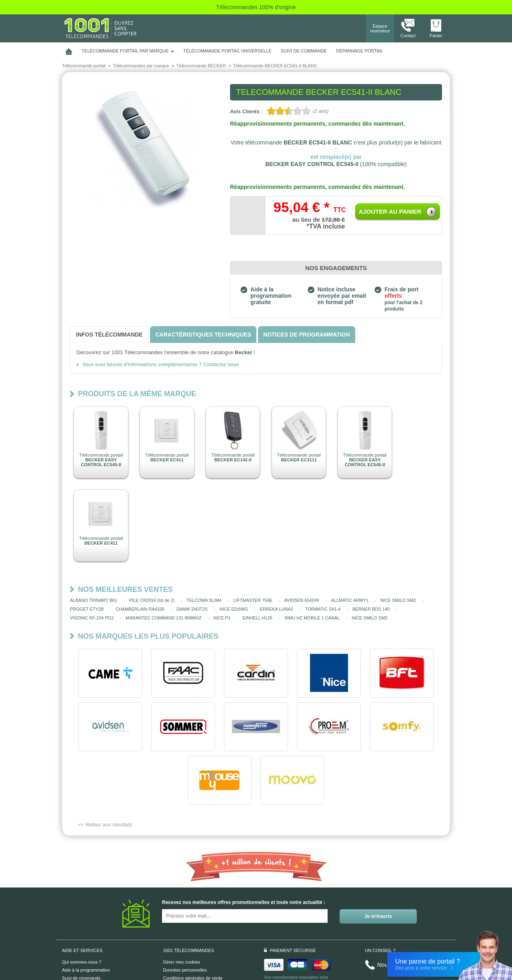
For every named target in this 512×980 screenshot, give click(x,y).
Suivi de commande (81, 924)
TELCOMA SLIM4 (204, 600)
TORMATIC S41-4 (323, 609)
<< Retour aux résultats (105, 771)
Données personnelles (185, 916)
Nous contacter (397, 911)
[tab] (109, 335)
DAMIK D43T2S (192, 609)
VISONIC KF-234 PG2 (92, 618)
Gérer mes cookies (182, 908)
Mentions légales (180, 932)
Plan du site (175, 940)
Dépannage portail (359, 51)
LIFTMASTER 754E (253, 600)
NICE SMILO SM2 (398, 600)
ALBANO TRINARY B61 (94, 600)
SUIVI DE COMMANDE (304, 51)
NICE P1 (222, 618)
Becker (243, 352)
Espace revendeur (380, 28)
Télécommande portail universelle (227, 51)
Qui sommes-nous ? (82, 908)
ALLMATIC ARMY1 (350, 600)
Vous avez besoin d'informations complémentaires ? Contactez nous (161, 365)
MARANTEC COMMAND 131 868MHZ (163, 618)
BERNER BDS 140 (371, 609)
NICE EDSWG (234, 609)
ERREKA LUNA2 (277, 609)
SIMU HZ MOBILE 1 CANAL (312, 618)
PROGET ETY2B (87, 609)
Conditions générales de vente (193, 924)
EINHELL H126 (257, 618)
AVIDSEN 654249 (301, 600)
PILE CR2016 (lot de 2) (152, 600)
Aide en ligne (75, 932)
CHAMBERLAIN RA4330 (140, 609)
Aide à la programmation (86, 916)
